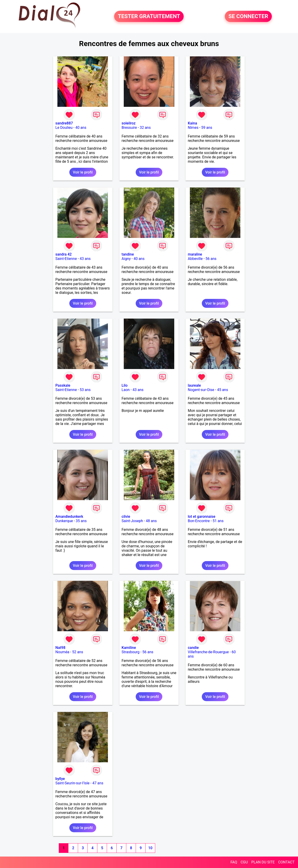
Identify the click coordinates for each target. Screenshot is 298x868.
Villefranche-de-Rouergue (208, 652)
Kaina (192, 123)
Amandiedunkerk (69, 517)
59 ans (207, 128)
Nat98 (60, 648)
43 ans (85, 259)
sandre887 (64, 123)
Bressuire (129, 128)
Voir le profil (83, 172)
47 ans (98, 783)
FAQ (234, 862)
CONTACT (286, 862)
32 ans (145, 128)
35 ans (81, 521)
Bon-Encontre (199, 521)
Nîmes (193, 128)
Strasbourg (131, 652)
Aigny (126, 259)
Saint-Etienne (66, 259)
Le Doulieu (64, 128)
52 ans (78, 652)
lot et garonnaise (202, 517)
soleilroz (129, 123)
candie (193, 648)
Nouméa (62, 652)
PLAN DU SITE (263, 862)
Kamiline (129, 648)
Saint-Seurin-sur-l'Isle (72, 783)
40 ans (81, 128)
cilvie (126, 517)
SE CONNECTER (248, 17)
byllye (60, 779)
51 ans (218, 521)
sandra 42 (63, 254)
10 (150, 848)
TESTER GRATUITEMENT (149, 17)
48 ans (151, 521)
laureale (194, 385)
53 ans (85, 390)
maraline (195, 254)
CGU (244, 862)
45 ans (222, 390)
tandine (128, 254)
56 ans (211, 259)
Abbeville (195, 259)
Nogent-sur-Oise (201, 390)
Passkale (63, 385)
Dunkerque (64, 521)
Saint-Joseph (132, 521)
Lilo (125, 385)
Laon (126, 390)
